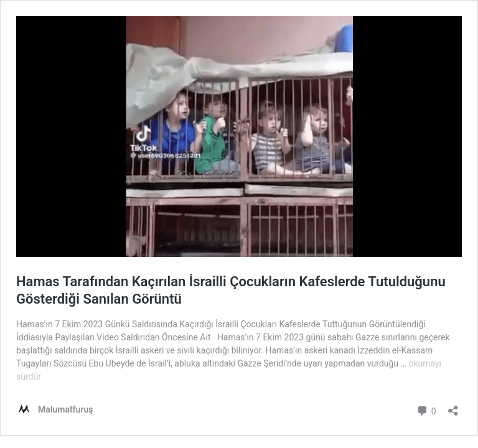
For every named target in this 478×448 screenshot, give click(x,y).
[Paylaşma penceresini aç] (453, 407)
